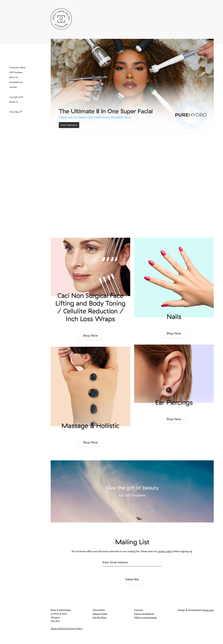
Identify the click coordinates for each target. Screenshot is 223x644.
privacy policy (165, 551)
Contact (13, 87)
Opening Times (100, 614)
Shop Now (90, 336)
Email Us (14, 102)
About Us (14, 77)
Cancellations (16, 82)
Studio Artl (208, 610)
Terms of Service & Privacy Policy (67, 629)
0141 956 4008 (16, 97)
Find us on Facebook (144, 614)
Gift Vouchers (16, 72)
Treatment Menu (17, 67)
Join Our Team (99, 617)
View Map (14, 112)
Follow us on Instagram (145, 617)
